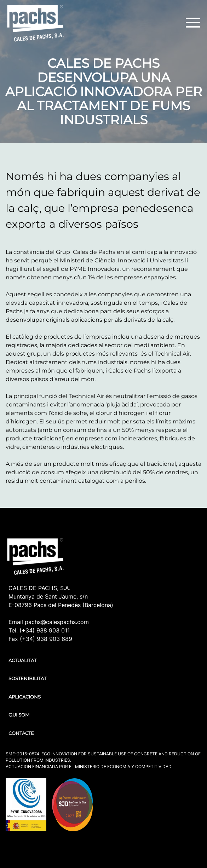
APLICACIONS (25, 697)
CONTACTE (21, 733)
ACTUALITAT (22, 660)
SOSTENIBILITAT (27, 678)
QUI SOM (19, 715)
